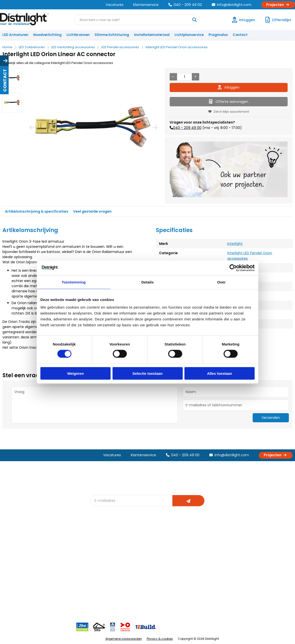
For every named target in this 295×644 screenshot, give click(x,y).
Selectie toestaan (148, 373)
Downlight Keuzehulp (110, 593)
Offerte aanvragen (229, 102)
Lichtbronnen (78, 35)
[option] (12, 78)
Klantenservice (146, 5)
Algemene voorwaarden (124, 639)
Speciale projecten (153, 577)
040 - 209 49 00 (185, 5)
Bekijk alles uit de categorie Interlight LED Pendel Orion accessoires (58, 63)
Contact (240, 35)
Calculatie (190, 552)
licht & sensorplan (152, 560)
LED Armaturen (15, 35)
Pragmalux (218, 35)
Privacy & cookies (160, 639)
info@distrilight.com (232, 5)
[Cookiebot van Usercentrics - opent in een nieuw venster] (233, 268)
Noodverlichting (47, 35)
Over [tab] (221, 282)
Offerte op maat (106, 560)
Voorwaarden (61, 569)
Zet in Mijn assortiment (229, 112)
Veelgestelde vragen (66, 593)
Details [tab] (147, 282)
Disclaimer (58, 577)
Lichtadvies (147, 544)
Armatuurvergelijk (152, 569)
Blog (97, 544)
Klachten (12, 552)
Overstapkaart (105, 577)
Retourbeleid (15, 590)
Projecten (278, 5)
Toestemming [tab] (74, 282)
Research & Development (203, 577)
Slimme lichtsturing (112, 35)
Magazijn (189, 560)
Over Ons (57, 544)
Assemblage (192, 544)
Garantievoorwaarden (23, 560)
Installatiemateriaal (152, 35)
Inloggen (229, 87)
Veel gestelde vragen (92, 211)
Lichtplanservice (189, 35)
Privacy (55, 585)
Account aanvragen (21, 544)
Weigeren (75, 373)
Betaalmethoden (19, 569)
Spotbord (101, 585)
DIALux (98, 552)
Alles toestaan (220, 373)
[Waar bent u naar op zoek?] (195, 20)
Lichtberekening (150, 552)
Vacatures (115, 5)
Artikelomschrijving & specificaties (37, 211)
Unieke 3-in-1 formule (66, 552)
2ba (97, 601)
